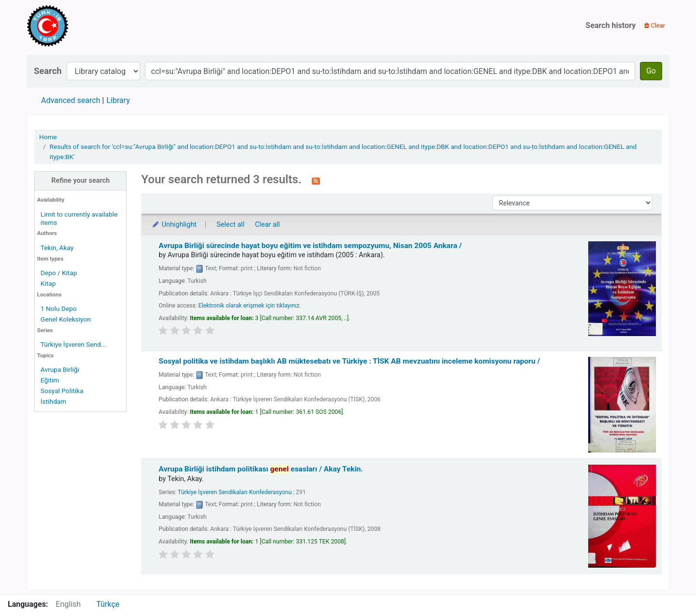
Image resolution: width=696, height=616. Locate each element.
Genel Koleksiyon (66, 319)
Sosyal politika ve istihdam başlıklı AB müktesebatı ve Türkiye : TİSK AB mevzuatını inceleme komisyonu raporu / (349, 361)
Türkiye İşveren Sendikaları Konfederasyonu (235, 492)
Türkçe (108, 604)
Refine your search (80, 181)
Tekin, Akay (57, 248)
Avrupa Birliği (60, 369)
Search (48, 71)
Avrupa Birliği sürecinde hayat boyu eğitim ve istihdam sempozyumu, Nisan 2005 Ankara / (310, 246)
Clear (655, 25)
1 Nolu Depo (59, 308)
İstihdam (53, 401)
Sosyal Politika (62, 391)
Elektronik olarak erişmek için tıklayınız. (249, 306)
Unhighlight (174, 225)
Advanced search (71, 100)
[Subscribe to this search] (316, 180)
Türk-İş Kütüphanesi (75, 26)
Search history (611, 25)
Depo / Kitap (59, 273)
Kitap (48, 283)
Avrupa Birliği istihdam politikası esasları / (261, 469)
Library (118, 100)
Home (48, 137)
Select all (231, 225)
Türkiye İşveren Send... (73, 344)
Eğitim (50, 380)
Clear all (267, 225)
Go (651, 71)
